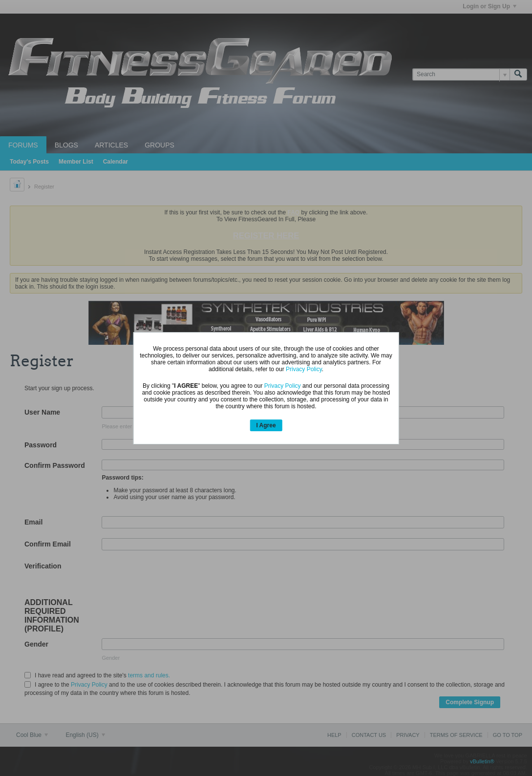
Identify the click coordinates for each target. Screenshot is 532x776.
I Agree (266, 425)
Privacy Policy (304, 369)
